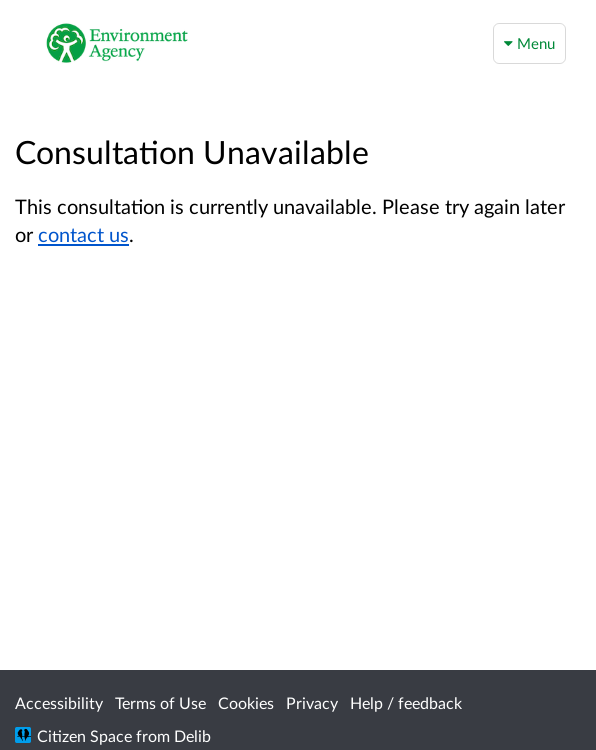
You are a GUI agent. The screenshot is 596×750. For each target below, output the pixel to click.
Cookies (246, 702)
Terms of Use (160, 702)
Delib (192, 735)
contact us (83, 234)
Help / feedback (406, 702)
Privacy (312, 702)
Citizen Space (84, 735)
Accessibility (59, 702)
